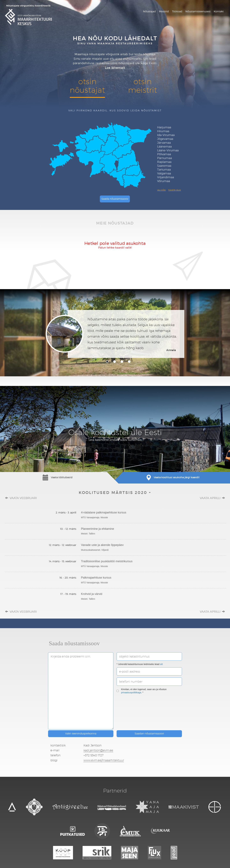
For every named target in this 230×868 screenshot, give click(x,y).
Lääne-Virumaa (168, 150)
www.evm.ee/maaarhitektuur (104, 760)
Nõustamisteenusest (198, 11)
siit (161, 664)
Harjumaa (164, 127)
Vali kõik (161, 190)
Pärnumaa (165, 158)
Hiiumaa (163, 131)
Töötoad (177, 11)
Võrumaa (164, 181)
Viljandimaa (166, 177)
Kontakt (219, 11)
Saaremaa (164, 166)
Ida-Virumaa (166, 135)
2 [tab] (115, 362)
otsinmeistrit (143, 86)
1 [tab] (107, 362)
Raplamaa (164, 162)
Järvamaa (164, 143)
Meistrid (164, 11)
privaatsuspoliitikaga (131, 692)
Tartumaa (164, 170)
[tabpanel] (115, 334)
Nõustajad (149, 11)
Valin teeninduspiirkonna (81, 734)
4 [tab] (129, 362)
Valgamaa (164, 173)
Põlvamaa (164, 154)
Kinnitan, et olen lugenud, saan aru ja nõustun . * (142, 691)
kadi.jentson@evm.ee (98, 750)
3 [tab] (122, 362)
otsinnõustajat (87, 86)
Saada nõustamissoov (115, 199)
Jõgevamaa (165, 139)
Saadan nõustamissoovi (149, 734)
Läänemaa (164, 146)
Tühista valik (175, 190)
